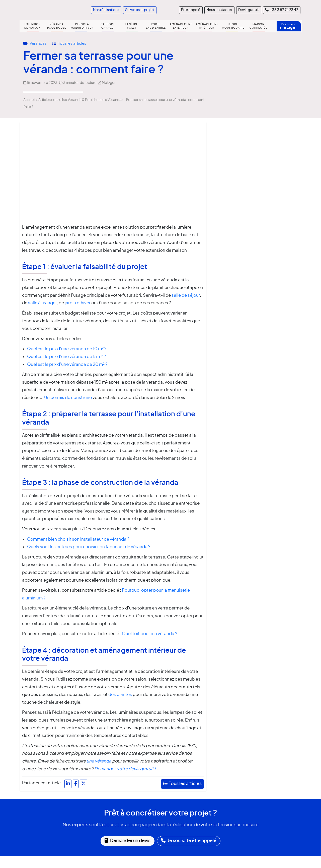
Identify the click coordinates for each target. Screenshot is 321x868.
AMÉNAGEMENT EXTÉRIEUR (181, 26)
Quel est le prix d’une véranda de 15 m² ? (66, 357)
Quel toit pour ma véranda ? (149, 634)
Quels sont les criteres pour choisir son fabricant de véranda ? (89, 547)
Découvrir (289, 26)
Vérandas (38, 44)
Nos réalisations (106, 10)
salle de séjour (186, 295)
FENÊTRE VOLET (132, 26)
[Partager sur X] (84, 784)
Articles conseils (52, 100)
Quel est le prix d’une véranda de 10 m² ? (67, 349)
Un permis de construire (68, 398)
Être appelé (191, 10)
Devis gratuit (249, 10)
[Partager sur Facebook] (76, 784)
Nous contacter (219, 10)
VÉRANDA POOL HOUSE (57, 26)
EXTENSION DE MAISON (32, 26)
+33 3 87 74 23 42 (282, 10)
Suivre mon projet (140, 10)
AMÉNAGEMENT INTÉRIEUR (207, 26)
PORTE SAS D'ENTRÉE (156, 26)
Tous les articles (72, 44)
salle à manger (42, 303)
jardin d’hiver (78, 303)
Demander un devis (128, 841)
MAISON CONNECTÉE (258, 26)
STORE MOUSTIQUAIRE (233, 26)
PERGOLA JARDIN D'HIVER (82, 26)
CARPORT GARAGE (108, 26)
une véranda (99, 761)
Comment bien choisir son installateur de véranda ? (78, 539)
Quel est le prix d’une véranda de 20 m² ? (67, 364)
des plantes (120, 695)
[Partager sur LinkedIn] (68, 784)
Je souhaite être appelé (189, 841)
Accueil (29, 100)
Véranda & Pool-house (86, 100)
